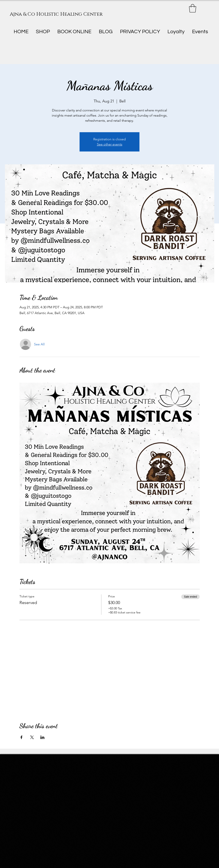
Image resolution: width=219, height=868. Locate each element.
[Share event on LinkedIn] (42, 737)
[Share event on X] (32, 737)
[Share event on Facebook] (21, 737)
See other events (110, 144)
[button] (193, 8)
